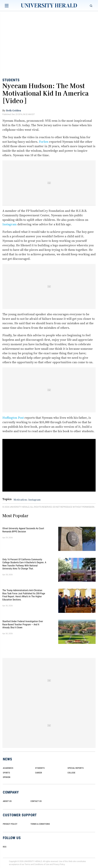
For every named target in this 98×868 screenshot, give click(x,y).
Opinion (7, 777)
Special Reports (76, 768)
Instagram (9, 224)
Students (11, 80)
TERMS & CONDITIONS (40, 824)
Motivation (20, 500)
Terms (27, 864)
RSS (5, 847)
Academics (8, 768)
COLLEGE (71, 773)
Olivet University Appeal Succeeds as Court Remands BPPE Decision (23, 530)
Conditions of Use (42, 864)
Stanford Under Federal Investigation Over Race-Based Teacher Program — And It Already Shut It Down (23, 624)
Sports (6, 773)
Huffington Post (13, 418)
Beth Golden (14, 110)
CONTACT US (36, 801)
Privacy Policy (59, 864)
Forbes (44, 142)
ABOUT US (7, 801)
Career (39, 773)
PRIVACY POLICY (10, 824)
